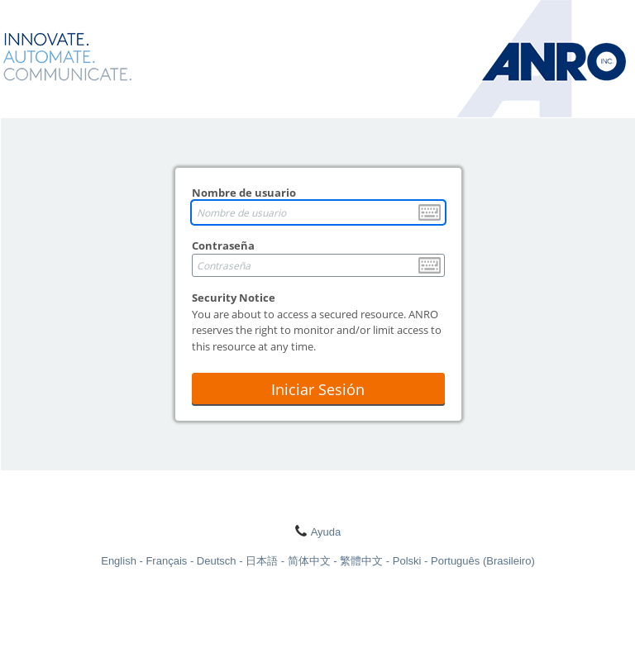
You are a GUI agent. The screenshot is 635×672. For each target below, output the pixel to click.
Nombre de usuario (244, 193)
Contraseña (223, 245)
